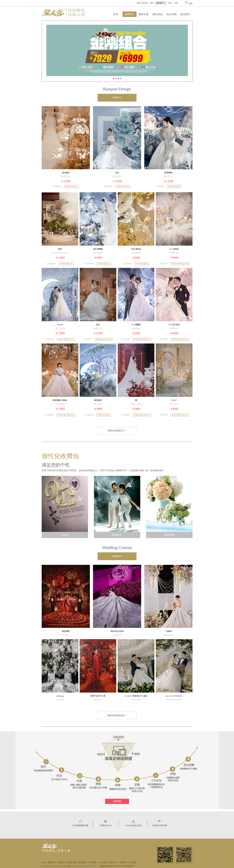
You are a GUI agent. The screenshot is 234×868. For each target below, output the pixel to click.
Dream (60, 325)
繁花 (60, 249)
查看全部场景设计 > (117, 431)
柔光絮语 (66, 173)
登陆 (170, 3)
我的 (188, 4)
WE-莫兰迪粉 (174, 325)
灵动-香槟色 (136, 249)
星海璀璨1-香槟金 (60, 400)
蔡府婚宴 (66, 631)
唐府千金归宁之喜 (98, 696)
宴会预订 (185, 14)
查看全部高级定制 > (117, 715)
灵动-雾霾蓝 (98, 249)
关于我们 (133, 862)
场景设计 (130, 14)
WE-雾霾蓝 (136, 325)
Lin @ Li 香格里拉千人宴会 (136, 696)
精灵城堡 (98, 400)
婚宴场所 (52, 862)
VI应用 (65, 535)
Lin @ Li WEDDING (174, 696)
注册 (176, 3)
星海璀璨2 (168, 173)
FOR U (174, 400)
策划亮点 (117, 535)
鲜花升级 (169, 535)
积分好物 (171, 14)
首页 (116, 14)
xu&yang (60, 696)
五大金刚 (103, 862)
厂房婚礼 (168, 631)
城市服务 (123, 862)
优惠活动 (113, 862)
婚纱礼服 (144, 14)
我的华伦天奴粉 (117, 631)
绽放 (117, 173)
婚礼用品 (158, 14)
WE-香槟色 (174, 249)
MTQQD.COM (47, 866)
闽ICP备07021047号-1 (89, 866)
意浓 (98, 325)
